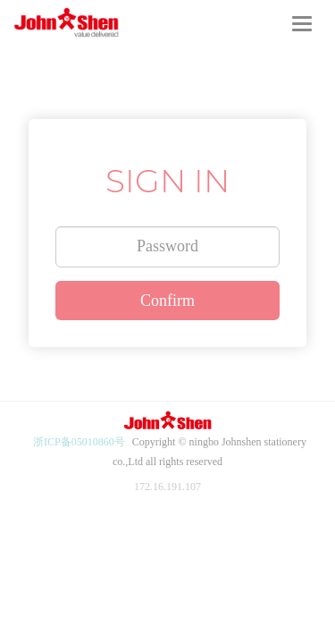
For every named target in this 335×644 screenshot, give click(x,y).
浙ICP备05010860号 (79, 442)
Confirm (167, 301)
